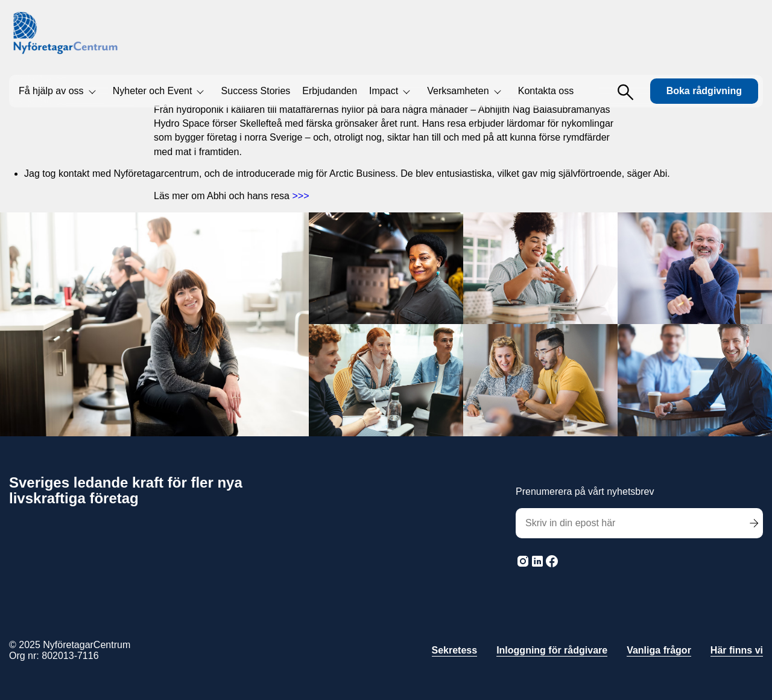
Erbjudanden (330, 91)
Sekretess (455, 650)
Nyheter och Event (153, 91)
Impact (384, 91)
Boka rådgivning (704, 91)
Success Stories (256, 91)
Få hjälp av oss (51, 91)
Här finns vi (737, 650)
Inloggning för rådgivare (552, 650)
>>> (300, 196)
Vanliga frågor (659, 650)
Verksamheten (458, 91)
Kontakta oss (546, 91)
